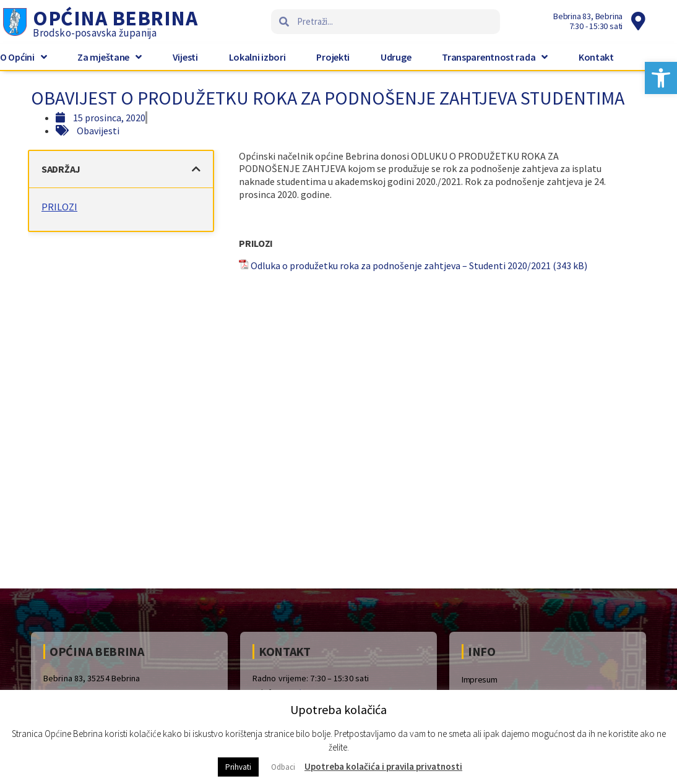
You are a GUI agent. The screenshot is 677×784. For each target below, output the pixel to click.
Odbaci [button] (283, 767)
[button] (661, 78)
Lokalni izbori (257, 57)
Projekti (333, 57)
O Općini (23, 57)
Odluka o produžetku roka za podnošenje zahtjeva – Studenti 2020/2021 (402, 265)
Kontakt (596, 57)
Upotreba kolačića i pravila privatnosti (383, 766)
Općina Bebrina (115, 18)
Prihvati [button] (238, 767)
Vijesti (185, 57)
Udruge (396, 57)
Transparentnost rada (495, 57)
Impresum (480, 679)
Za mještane (109, 57)
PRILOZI (63, 207)
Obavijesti (98, 131)
